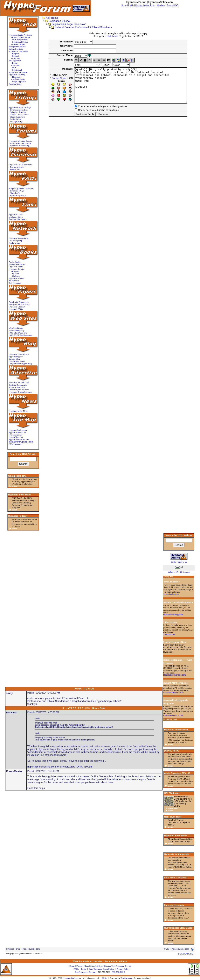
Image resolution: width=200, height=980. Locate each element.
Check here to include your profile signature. (94, 113)
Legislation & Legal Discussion (66, 24)
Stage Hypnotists (16, 117)
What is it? (173, 572)
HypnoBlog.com (15, 437)
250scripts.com (14, 444)
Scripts (99, 966)
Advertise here (170, 719)
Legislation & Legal (57, 21)
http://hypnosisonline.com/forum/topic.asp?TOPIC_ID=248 (60, 767)
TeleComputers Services (85, 972)
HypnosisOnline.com (72, 978)
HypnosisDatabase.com (18, 439)
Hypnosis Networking (18, 146)
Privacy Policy (123, 969)
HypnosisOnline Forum (19, 143)
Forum (79, 966)
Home (72, 966)
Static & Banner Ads (16, 385)
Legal (84, 969)
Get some (185, 572)
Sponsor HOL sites (16, 387)
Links (105, 978)
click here (111, 36)
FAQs (76, 969)
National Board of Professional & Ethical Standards (81, 27)
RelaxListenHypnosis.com (174, 675)
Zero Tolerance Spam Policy (101, 969)
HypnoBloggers (14, 357)
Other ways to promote (17, 390)
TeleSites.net (127, 978)
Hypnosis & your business (19, 392)
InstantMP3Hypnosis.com (173, 692)
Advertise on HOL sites (18, 383)
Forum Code (51, 78)
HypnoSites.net (14, 435)
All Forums (49, 18)
